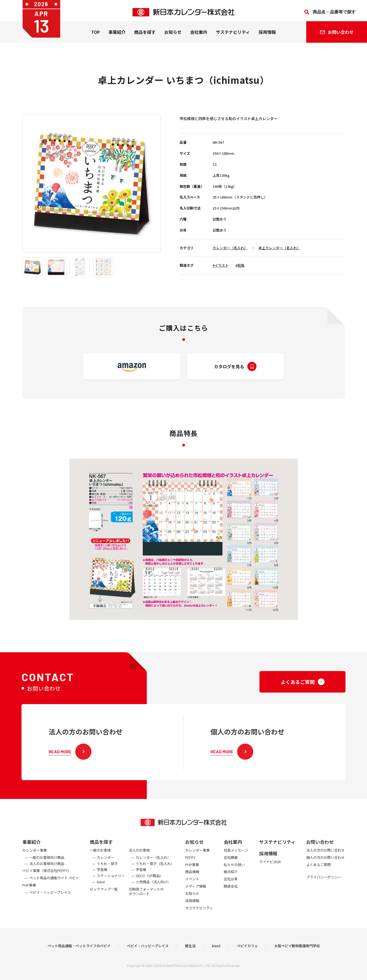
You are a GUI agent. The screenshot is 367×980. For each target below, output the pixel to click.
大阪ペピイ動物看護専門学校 (297, 955)
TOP (95, 35)
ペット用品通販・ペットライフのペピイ (79, 955)
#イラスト (221, 265)
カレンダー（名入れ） (230, 248)
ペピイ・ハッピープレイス (148, 955)
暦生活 (190, 955)
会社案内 (199, 35)
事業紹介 (117, 35)
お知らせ (173, 35)
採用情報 (267, 35)
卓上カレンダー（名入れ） (279, 248)
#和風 (240, 265)
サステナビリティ (233, 35)
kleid (216, 955)
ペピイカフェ (247, 955)
